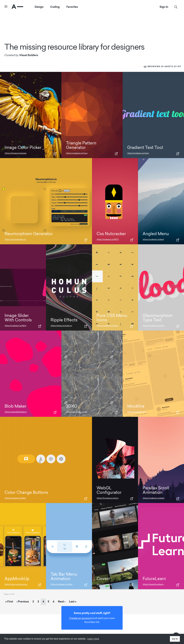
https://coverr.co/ (104, 584)
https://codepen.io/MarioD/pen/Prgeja (22, 498)
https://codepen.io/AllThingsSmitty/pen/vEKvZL (118, 240)
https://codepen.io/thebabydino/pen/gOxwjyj (163, 326)
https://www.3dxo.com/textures (80, 412)
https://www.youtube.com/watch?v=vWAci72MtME (73, 326)
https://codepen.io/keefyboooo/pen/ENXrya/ (163, 240)
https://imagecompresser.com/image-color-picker (26, 153)
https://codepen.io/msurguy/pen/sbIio (83, 153)
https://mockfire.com (136, 412)
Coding (55, 7)
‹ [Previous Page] (23, 602)
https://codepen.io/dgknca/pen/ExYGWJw (69, 584)
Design (39, 7)
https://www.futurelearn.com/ (155, 584)
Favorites (72, 7)
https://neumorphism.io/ (15, 240)
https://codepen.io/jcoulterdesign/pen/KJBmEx (118, 326)
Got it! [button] (175, 639)
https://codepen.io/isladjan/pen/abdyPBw (161, 498)
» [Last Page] (73, 602)
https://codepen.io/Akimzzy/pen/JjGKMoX (24, 326)
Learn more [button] (93, 639)
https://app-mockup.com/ (16, 584)
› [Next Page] (62, 602)
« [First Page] (9, 602)
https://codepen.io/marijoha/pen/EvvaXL (145, 153)
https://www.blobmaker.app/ (17, 412)
